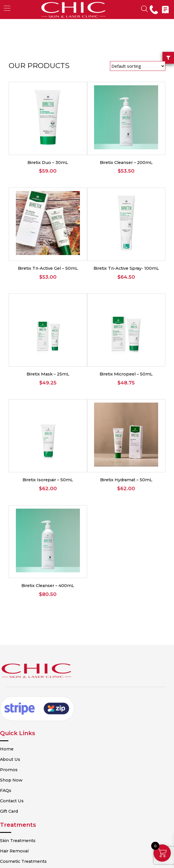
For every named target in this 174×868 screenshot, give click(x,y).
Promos (17, 686)
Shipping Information (31, 839)
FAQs (14, 706)
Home (15, 665)
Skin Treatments (26, 752)
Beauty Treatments (29, 782)
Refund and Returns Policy (37, 829)
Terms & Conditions (29, 809)
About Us (18, 675)
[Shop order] (138, 66)
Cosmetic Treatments (31, 772)
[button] (7, 8)
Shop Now (20, 696)
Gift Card (18, 726)
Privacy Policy (23, 819)
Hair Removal (23, 762)
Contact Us (20, 716)
